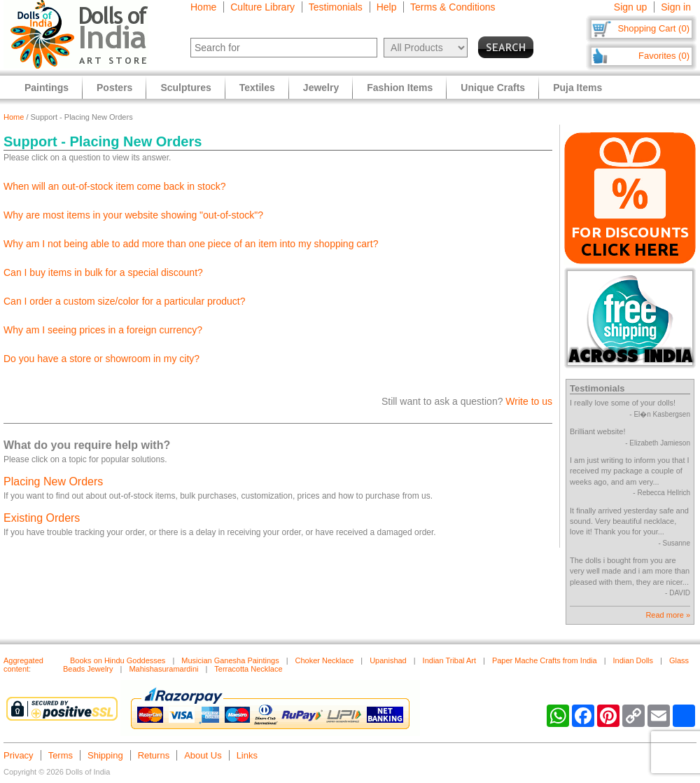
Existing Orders (42, 518)
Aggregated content (23, 665)
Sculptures (185, 88)
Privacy (19, 755)
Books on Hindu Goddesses (118, 660)
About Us (203, 755)
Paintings (47, 88)
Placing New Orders (53, 481)
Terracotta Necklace (248, 669)
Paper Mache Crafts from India (545, 660)
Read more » (668, 615)
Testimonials (336, 7)
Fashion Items (400, 88)
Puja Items (577, 88)
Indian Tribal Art (449, 660)
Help (387, 7)
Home (203, 7)
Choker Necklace (325, 660)
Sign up (630, 7)
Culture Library (262, 7)
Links (247, 755)
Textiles (257, 88)
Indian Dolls (633, 660)
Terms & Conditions (453, 7)
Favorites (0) (664, 56)
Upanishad (388, 660)
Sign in (676, 7)
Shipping (105, 755)
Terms (61, 755)
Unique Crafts (493, 88)
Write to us (529, 401)
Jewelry (321, 88)
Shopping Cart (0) (653, 28)
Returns (154, 755)
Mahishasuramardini (163, 669)
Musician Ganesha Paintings (230, 660)
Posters (114, 88)
